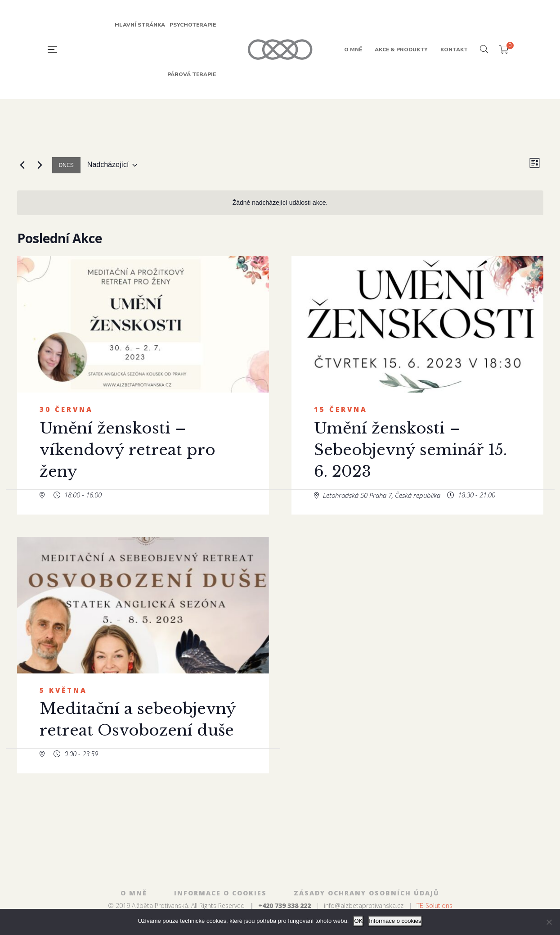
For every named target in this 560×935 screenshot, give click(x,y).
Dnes (66, 165)
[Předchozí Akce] (22, 165)
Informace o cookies (395, 921)
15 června (341, 409)
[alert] (280, 203)
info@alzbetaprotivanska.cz (364, 906)
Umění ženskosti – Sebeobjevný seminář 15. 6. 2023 (410, 450)
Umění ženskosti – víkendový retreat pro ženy (128, 450)
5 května (63, 690)
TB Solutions (435, 906)
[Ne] (549, 922)
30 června (66, 409)
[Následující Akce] (40, 165)
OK (358, 921)
